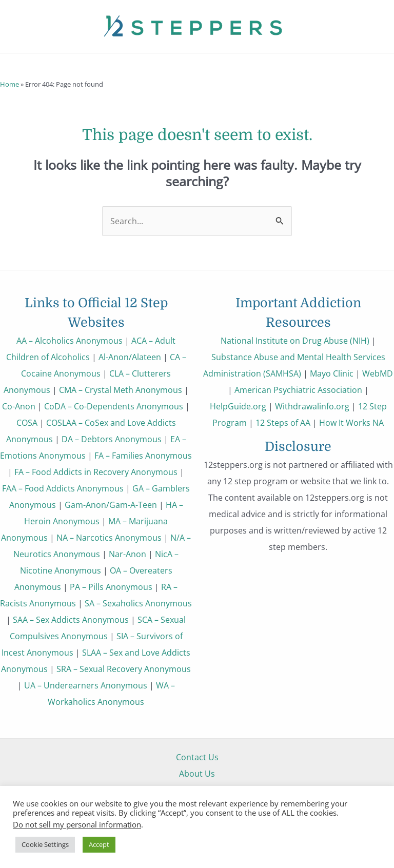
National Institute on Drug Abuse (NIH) (295, 340)
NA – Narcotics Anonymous (109, 537)
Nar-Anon (127, 554)
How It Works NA (351, 422)
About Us (197, 773)
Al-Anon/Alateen (130, 357)
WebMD (378, 373)
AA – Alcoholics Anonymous (70, 340)
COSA (27, 422)
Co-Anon (19, 406)
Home (9, 84)
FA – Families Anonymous (143, 455)
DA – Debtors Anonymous (112, 439)
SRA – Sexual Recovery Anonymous (124, 669)
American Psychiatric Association (298, 390)
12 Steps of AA (283, 422)
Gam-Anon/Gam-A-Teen (111, 505)
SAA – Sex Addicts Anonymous (71, 619)
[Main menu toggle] (372, 65)
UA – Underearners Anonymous (86, 685)
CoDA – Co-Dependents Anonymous (114, 406)
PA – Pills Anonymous (111, 587)
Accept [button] (99, 844)
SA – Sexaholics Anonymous (138, 603)
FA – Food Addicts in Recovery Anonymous (96, 472)
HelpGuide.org (238, 406)
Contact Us (197, 757)
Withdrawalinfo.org (312, 406)
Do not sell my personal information (77, 824)
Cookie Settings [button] (45, 844)
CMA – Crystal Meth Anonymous (121, 390)
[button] (15, 65)
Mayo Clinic (332, 373)
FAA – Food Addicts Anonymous (63, 488)
